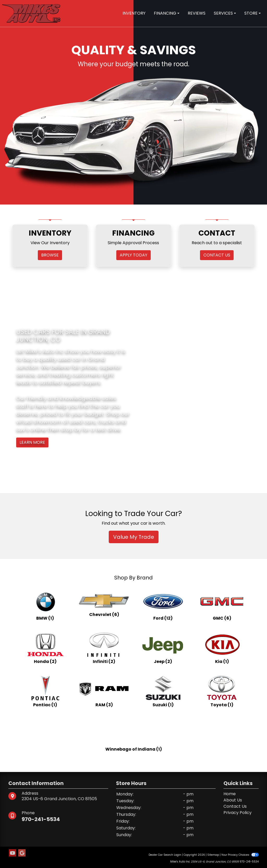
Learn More (32, 442)
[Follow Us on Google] (22, 853)
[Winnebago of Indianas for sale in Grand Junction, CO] (134, 734)
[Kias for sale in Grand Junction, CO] (222, 648)
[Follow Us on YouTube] (13, 853)
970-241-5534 (41, 819)
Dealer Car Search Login (165, 855)
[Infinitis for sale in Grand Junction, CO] (104, 648)
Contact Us (235, 806)
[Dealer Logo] (31, 13)
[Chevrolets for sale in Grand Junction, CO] (104, 604)
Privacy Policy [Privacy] (238, 813)
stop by (71, 429)
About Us (233, 800)
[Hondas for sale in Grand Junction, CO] (45, 648)
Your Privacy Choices (240, 855)
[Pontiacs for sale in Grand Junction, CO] (45, 691)
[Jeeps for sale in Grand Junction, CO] (163, 648)
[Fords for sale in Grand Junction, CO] (163, 604)
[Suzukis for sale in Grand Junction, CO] (163, 691)
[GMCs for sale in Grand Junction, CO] (222, 604)
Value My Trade (134, 537)
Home (230, 794)
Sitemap (213, 855)
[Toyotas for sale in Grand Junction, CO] (222, 691)
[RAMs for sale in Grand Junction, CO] (104, 691)
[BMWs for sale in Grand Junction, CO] (45, 604)
